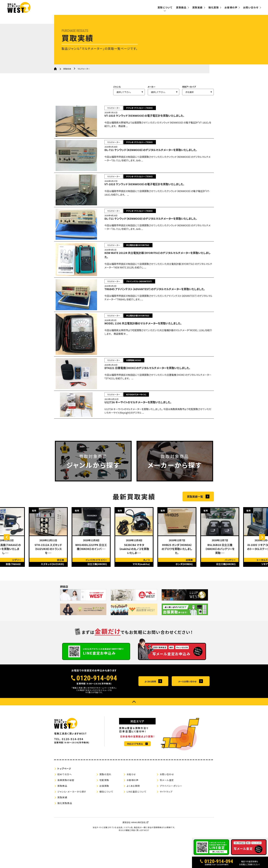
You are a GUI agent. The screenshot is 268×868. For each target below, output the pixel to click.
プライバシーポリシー (171, 815)
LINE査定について (137, 821)
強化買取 (214, 7)
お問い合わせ (251, 7)
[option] (48, 572)
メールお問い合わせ (187, 711)
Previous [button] (10, 572)
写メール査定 (167, 809)
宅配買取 (104, 809)
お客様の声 (231, 7)
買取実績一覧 (195, 532)
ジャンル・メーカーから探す (72, 821)
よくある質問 (150, 711)
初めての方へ (65, 804)
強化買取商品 (65, 832)
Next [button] (259, 572)
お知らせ (131, 804)
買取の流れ (105, 804)
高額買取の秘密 (66, 809)
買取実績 (197, 7)
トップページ (64, 798)
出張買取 (104, 815)
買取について (165, 7)
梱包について (106, 821)
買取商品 (181, 7)
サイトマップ (166, 821)
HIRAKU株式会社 (138, 852)
